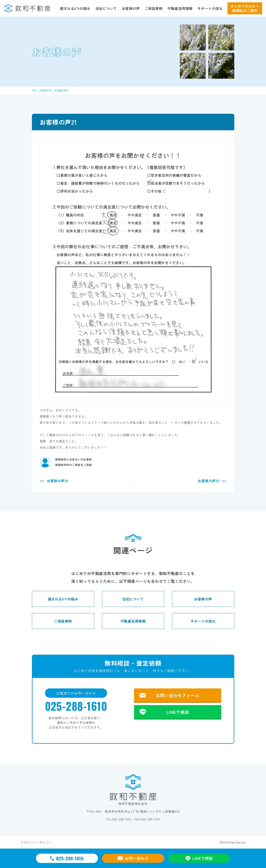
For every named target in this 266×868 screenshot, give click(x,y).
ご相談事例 (154, 8)
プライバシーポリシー (36, 842)
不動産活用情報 (180, 8)
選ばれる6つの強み (75, 8)
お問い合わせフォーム (178, 695)
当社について (106, 8)
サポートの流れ (210, 8)
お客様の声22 (208, 481)
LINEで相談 (178, 712)
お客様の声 (131, 8)
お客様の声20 (58, 481)
